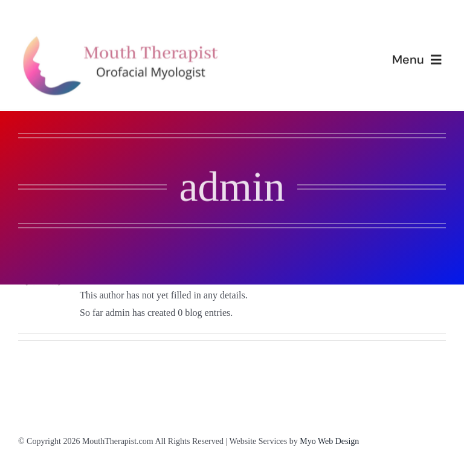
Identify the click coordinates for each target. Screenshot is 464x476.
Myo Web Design (329, 441)
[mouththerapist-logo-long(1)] (125, 37)
